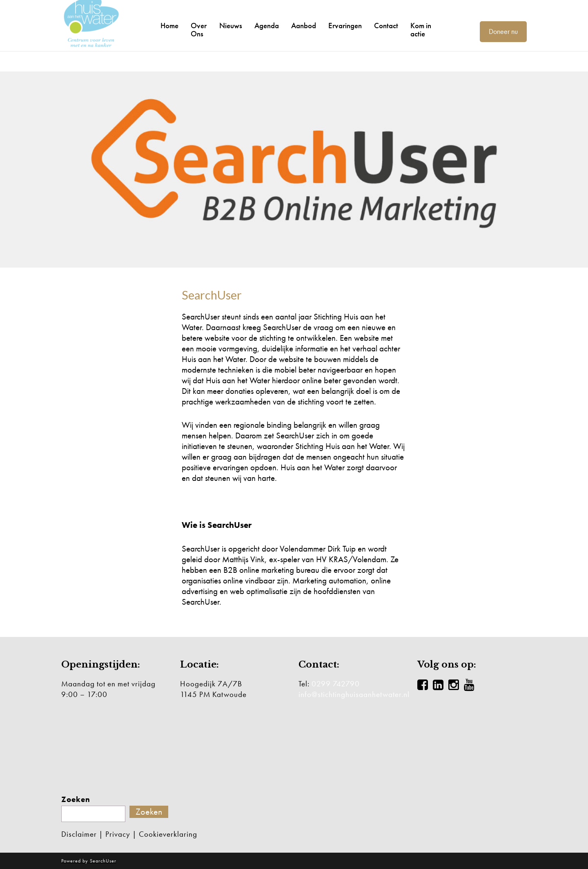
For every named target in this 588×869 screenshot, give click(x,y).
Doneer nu (503, 31)
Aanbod (304, 26)
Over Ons (199, 30)
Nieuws (231, 26)
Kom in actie (421, 30)
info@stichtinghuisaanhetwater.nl (354, 694)
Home (169, 26)
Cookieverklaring (168, 834)
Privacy (118, 834)
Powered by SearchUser (89, 861)
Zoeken (76, 800)
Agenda (267, 26)
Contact (386, 26)
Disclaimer (79, 834)
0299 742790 (336, 684)
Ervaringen (345, 26)
